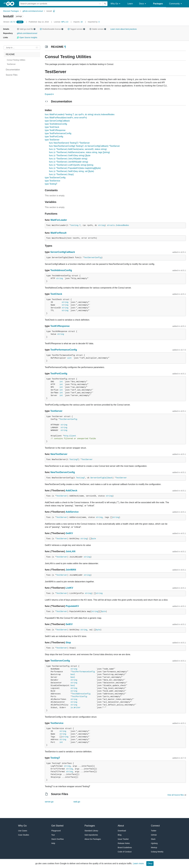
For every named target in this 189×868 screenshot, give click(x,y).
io (72, 708)
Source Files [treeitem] (12, 75)
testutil (49, 11)
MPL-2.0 (65, 22)
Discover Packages (11, 11)
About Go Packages (93, 839)
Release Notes (124, 843)
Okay (150, 863)
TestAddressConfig (61, 270)
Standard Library (91, 831)
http (66, 436)
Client (73, 436)
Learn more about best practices (124, 29)
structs (111, 225)
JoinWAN (71, 570)
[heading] (11, 4)
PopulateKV (72, 606)
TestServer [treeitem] (11, 64)
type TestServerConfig (55, 178)
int (61, 382)
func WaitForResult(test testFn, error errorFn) (66, 118)
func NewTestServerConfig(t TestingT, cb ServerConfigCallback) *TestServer (84, 146)
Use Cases (23, 831)
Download (122, 831)
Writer (77, 708)
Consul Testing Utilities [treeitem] (16, 60)
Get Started (57, 826)
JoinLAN (70, 551)
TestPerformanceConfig (64, 350)
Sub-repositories (91, 835)
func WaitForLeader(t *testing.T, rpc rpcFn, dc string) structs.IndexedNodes (80, 114)
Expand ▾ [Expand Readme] (49, 94)
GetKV (69, 533)
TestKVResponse (60, 326)
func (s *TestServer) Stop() (61, 174)
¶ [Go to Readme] (65, 47)
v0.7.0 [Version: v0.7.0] (10, 22)
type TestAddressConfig (56, 124)
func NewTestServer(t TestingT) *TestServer (69, 143)
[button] (18, 29)
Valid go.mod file (26, 29)
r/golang (154, 843)
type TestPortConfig (54, 137)
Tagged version (76, 29)
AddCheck (71, 491)
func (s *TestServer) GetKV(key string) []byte (70, 155)
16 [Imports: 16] (78, 22)
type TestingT (51, 184)
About (121, 826)
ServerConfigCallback (63, 252)
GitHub (154, 835)
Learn (130, 4)
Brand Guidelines (125, 847)
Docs (143, 4)
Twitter (154, 831)
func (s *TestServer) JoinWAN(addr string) (69, 162)
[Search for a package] (61, 4)
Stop (68, 643)
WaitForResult (58, 233)
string (101, 225)
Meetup (154, 847)
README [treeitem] (10, 54)
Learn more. (139, 863)
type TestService (53, 181)
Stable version (98, 29)
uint (69, 358)
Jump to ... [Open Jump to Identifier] (10, 48)
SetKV (69, 624)
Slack (153, 839)
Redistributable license (52, 29)
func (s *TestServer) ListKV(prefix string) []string (71, 165)
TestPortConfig (59, 374)
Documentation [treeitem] (13, 70)
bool (73, 674)
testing (74, 225)
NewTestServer (59, 454)
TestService (57, 723)
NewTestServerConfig (63, 472)
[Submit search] (105, 4)
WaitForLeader (59, 220)
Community (176, 4)
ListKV (69, 588)
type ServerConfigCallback (57, 121)
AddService (72, 512)
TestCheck (56, 294)
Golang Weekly (157, 852)
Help (53, 843)
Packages (158, 4)
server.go (49, 802)
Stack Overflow (57, 839)
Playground (56, 831)
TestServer (56, 411)
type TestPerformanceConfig (58, 133)
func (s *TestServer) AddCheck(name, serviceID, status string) (78, 149)
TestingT (74, 460)
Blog (120, 835)
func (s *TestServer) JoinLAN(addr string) (68, 159)
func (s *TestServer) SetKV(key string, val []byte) (72, 171)
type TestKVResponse (55, 130)
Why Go (116, 4)
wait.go (77, 802)
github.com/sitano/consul (33, 11)
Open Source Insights (27, 37)
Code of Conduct (125, 852)
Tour (53, 835)
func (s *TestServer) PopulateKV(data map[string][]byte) (75, 168)
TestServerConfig (93, 258)
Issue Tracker (123, 839)
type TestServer (52, 140)
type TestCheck (52, 127)
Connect (155, 826)
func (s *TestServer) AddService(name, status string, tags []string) (79, 152)
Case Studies (24, 835)
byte (94, 539)
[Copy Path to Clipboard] (54, 11)
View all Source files (176, 795)
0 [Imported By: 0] (94, 22)
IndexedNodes (122, 225)
